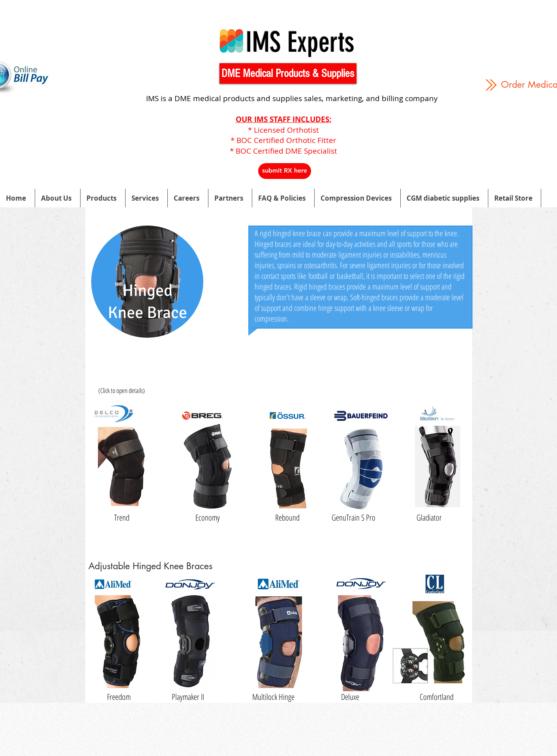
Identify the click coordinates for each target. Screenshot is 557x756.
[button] (288, 73)
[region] (147, 297)
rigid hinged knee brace (290, 233)
